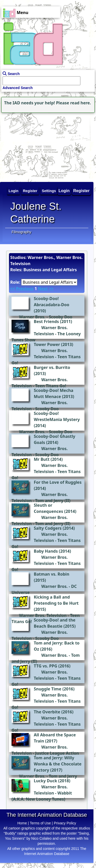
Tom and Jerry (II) (53, 501)
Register (81, 191)
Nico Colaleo (41, 838)
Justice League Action (57, 753)
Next (43, 289)
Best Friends (46, 321)
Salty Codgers (48, 528)
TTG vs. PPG (46, 666)
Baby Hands (46, 551)
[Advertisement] (32, 146)
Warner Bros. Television (43, 615)
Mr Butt (42, 459)
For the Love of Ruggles (58, 482)
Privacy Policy (65, 823)
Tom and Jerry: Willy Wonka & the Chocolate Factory (58, 764)
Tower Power (47, 344)
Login (64, 191)
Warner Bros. (32, 317)
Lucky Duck (45, 781)
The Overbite (47, 712)
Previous (25, 289)
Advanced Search (18, 88)
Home (22, 823)
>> (51, 289)
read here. (81, 103)
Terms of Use (40, 823)
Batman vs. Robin (52, 574)
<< (13, 289)
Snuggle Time (48, 689)
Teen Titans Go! (51, 386)
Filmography (21, 232)
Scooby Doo (61, 317)
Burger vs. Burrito (52, 367)
